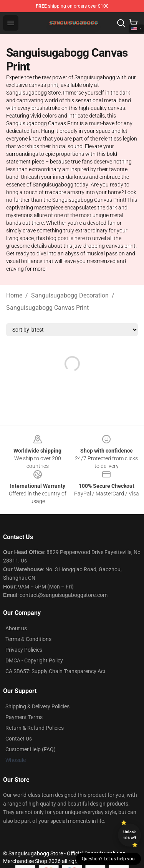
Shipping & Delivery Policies (37, 706)
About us (16, 628)
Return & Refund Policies (35, 728)
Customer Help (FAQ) (31, 749)
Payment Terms (24, 717)
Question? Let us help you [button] (108, 859)
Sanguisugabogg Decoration (70, 295)
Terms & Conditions (28, 639)
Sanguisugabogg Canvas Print (47, 308)
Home (14, 295)
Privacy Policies (24, 650)
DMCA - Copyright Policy (34, 660)
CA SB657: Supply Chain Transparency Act (55, 671)
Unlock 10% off (130, 835)
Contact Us (19, 739)
